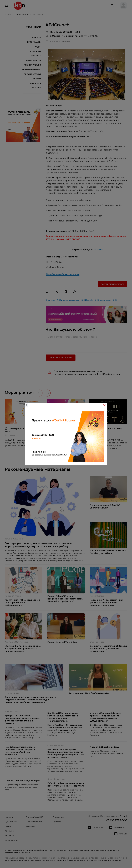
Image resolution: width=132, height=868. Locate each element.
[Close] (104, 405)
